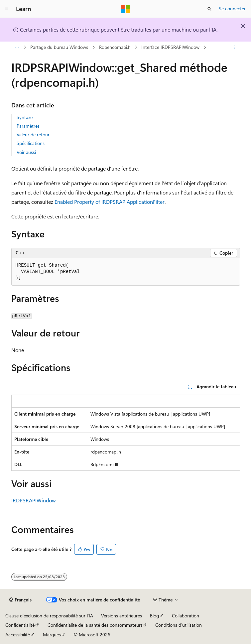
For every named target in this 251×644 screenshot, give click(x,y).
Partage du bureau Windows (59, 47)
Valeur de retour (33, 134)
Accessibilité (18, 635)
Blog (154, 616)
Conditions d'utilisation (179, 625)
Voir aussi (26, 152)
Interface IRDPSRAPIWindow (170, 47)
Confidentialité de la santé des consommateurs (95, 625)
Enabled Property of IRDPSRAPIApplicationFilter (110, 202)
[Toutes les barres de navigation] (17, 48)
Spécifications (31, 143)
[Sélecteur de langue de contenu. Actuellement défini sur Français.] (20, 600)
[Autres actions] (234, 48)
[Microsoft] (126, 9)
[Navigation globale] (7, 9)
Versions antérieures (122, 616)
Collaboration (186, 616)
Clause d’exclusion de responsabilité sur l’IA (49, 616)
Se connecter (232, 8)
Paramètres (28, 126)
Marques (52, 635)
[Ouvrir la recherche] (209, 9)
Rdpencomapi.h (115, 47)
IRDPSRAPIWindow (34, 500)
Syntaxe (25, 117)
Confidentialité (20, 625)
